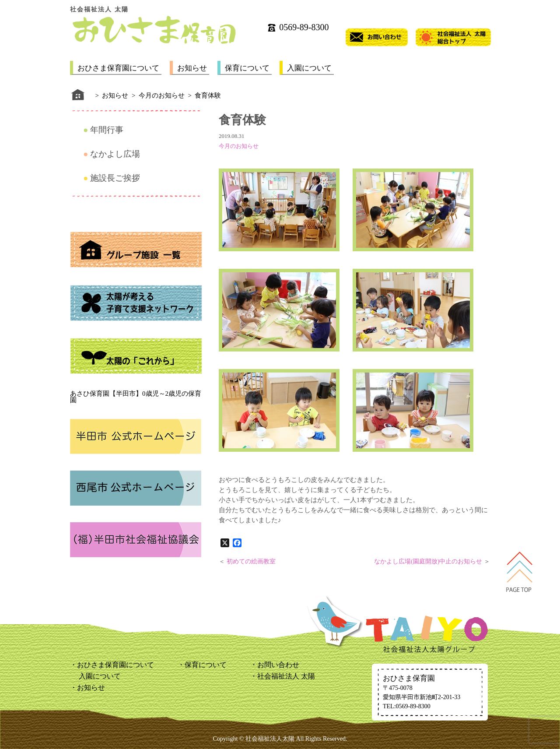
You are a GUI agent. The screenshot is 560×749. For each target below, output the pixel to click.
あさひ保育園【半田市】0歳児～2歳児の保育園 (136, 397)
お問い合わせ (278, 665)
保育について (247, 68)
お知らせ (192, 68)
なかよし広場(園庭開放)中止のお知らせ (428, 561)
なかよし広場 (115, 154)
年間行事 (107, 130)
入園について (309, 68)
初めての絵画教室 (251, 561)
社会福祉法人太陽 (270, 739)
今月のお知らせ (239, 146)
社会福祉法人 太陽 (286, 676)
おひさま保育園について (118, 68)
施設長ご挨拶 (115, 178)
